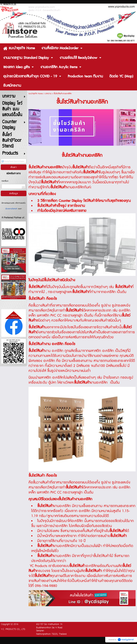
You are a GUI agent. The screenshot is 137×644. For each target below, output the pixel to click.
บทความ (48, 94)
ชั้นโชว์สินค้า (45, 546)
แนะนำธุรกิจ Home (36, 94)
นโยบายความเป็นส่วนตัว (12, 209)
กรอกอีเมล (5, 181)
